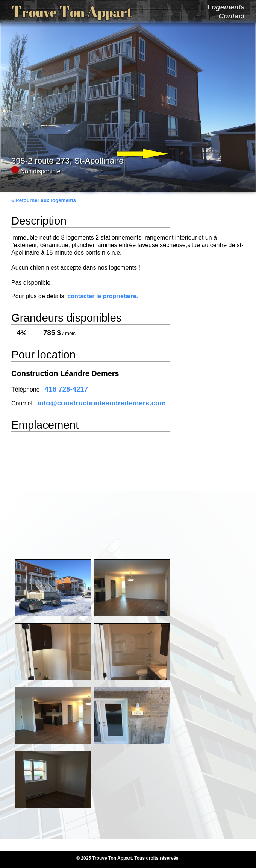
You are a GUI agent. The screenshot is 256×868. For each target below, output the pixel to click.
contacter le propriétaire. (103, 296)
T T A (72, 11)
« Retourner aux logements (44, 200)
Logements (226, 7)
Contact (232, 16)
